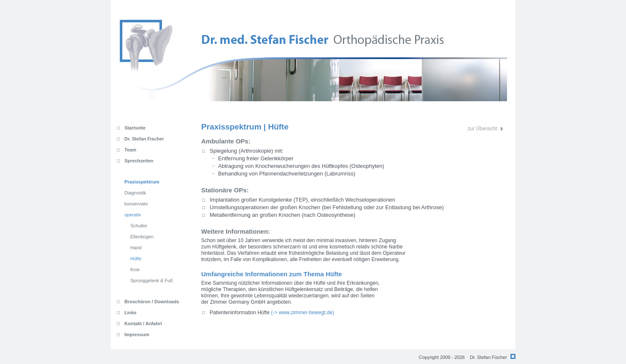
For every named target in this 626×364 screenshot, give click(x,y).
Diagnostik (135, 193)
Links (131, 313)
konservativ (136, 204)
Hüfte (136, 259)
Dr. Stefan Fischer (144, 139)
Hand (136, 248)
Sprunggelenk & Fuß (152, 280)
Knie (135, 270)
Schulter (139, 226)
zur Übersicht (482, 129)
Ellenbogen (142, 237)
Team (130, 150)
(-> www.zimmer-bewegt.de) (272, 313)
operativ (133, 215)
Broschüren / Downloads (152, 302)
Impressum (137, 334)
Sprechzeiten (139, 161)
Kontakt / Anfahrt (143, 324)
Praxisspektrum (142, 182)
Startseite (135, 128)
